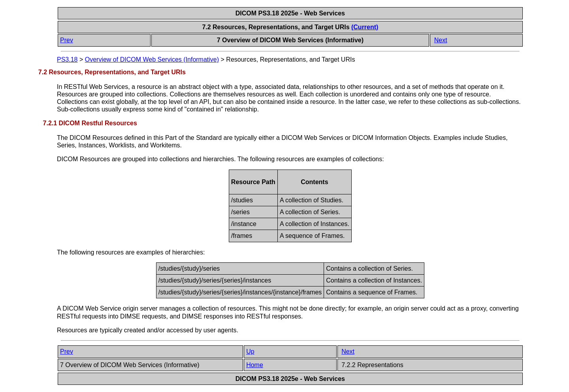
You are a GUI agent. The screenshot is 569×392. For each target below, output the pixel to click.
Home (255, 365)
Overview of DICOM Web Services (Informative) (152, 59)
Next (441, 40)
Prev (67, 40)
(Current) (365, 27)
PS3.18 (67, 59)
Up (250, 351)
